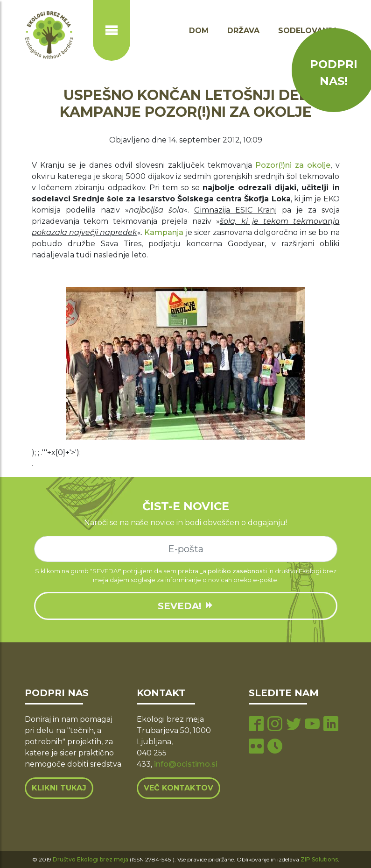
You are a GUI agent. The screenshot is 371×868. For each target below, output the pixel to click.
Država (243, 31)
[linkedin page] (331, 725)
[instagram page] (275, 725)
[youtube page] (312, 725)
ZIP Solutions (319, 859)
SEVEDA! (186, 606)
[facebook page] (256, 725)
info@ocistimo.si (186, 764)
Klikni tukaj (59, 788)
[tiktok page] (275, 747)
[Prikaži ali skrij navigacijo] (112, 30)
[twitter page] (294, 725)
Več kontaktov (178, 788)
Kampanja (164, 232)
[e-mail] (186, 549)
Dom (199, 31)
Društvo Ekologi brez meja (91, 859)
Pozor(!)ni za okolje (293, 165)
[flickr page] (256, 747)
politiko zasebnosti (237, 571)
